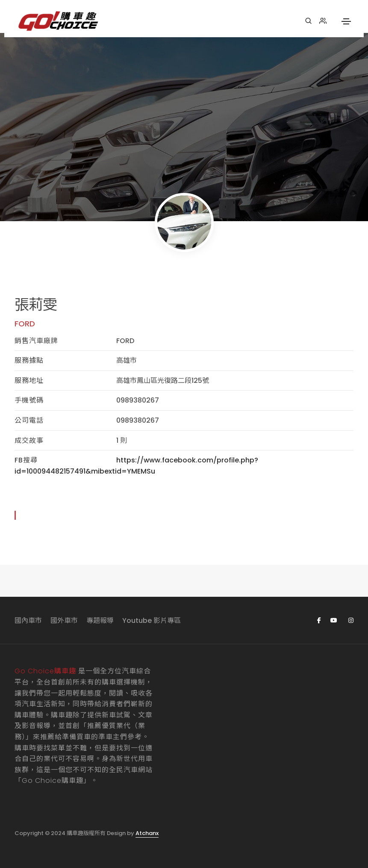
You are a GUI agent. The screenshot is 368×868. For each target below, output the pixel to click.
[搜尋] (308, 21)
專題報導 (100, 621)
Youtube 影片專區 (152, 621)
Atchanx (147, 833)
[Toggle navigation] (346, 21)
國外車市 (64, 621)
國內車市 (28, 621)
